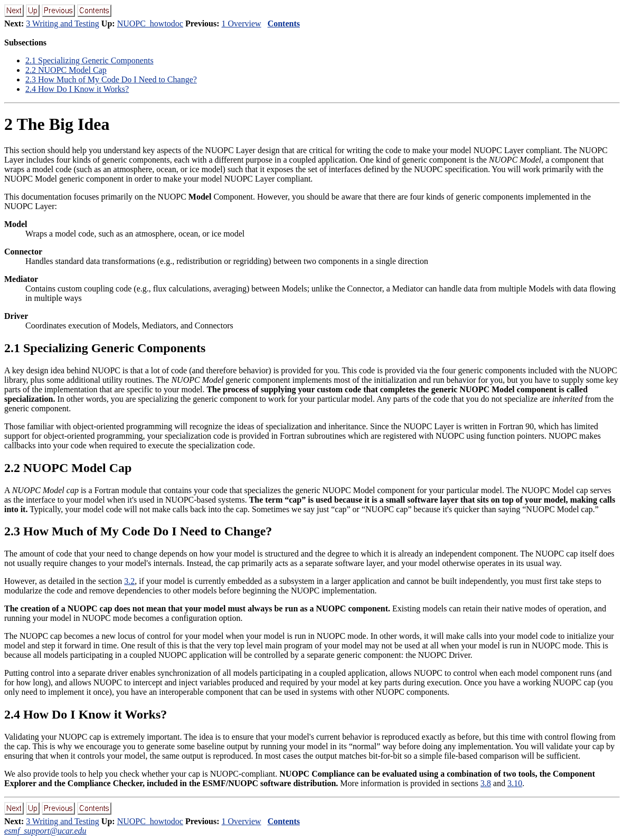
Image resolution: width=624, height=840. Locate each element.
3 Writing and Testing (63, 23)
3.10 (515, 783)
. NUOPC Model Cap (66, 70)
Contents (284, 23)
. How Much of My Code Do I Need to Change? (111, 79)
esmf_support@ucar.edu (45, 831)
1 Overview (242, 23)
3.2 (129, 581)
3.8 (486, 783)
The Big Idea (57, 124)
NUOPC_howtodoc (150, 23)
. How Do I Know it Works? (77, 89)
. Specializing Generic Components (89, 60)
